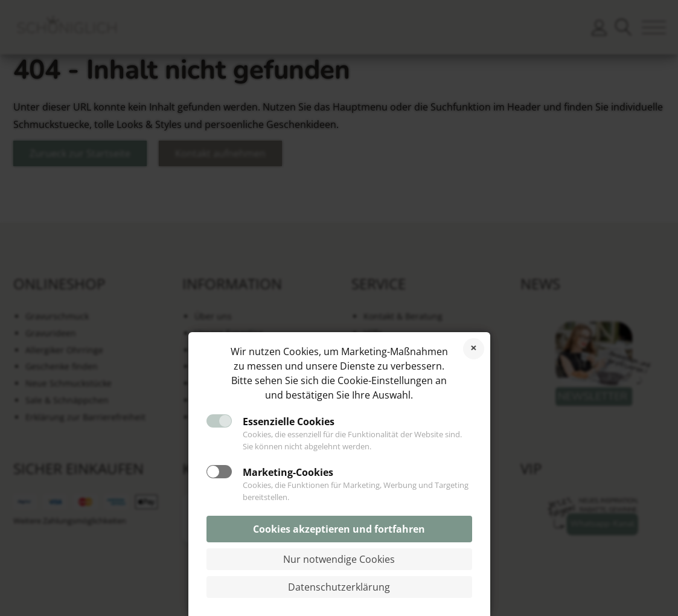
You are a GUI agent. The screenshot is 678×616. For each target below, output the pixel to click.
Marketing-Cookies (288, 472)
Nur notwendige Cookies (339, 559)
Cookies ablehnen (474, 349)
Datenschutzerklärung (339, 587)
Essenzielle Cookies (289, 422)
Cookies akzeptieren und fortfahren (339, 529)
